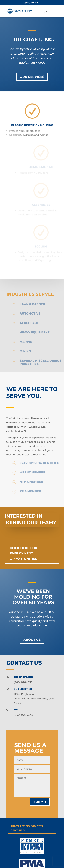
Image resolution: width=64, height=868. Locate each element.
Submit (40, 802)
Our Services (32, 77)
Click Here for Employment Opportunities (23, 553)
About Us (32, 640)
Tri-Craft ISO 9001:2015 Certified (27, 828)
